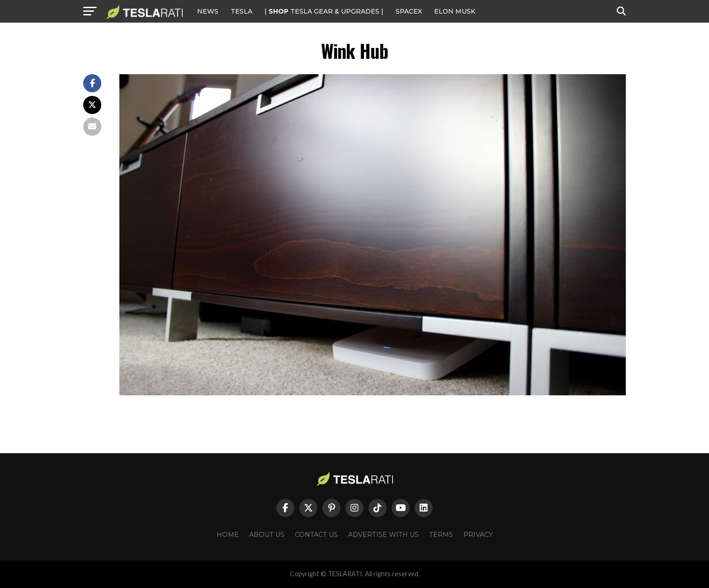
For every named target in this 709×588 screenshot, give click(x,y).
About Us (267, 535)
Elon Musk (455, 11)
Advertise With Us (383, 535)
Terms (441, 535)
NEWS (208, 11)
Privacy (478, 535)
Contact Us (316, 535)
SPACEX (409, 11)
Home (228, 535)
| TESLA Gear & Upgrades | (324, 11)
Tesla (241, 11)
